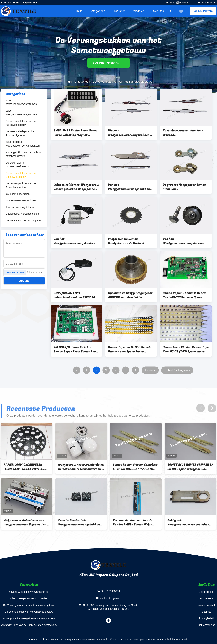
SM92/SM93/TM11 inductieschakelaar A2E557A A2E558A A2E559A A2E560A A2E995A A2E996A (74, 295)
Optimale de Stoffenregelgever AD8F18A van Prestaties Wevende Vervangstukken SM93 (131, 295)
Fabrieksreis (206, 598)
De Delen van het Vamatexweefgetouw (17, 165)
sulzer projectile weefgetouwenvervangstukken (23, 144)
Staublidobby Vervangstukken (22, 214)
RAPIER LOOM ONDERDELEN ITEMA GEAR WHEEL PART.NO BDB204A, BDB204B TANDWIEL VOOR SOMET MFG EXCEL (26, 467)
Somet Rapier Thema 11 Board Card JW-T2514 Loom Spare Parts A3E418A (184, 295)
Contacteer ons (206, 625)
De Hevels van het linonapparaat (24, 220)
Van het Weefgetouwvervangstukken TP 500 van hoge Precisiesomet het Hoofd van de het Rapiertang (131, 187)
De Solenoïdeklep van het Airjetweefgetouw (20, 133)
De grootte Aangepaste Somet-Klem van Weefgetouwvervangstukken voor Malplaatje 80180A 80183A (185, 187)
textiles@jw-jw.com (179, 3)
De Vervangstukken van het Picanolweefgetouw (21, 185)
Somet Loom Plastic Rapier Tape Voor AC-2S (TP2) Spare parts (186, 349)
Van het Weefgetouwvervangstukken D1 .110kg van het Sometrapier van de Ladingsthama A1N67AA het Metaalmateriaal (77, 241)
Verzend (24, 281)
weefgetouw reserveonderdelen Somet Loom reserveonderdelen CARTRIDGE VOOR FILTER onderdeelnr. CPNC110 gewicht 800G (81, 467)
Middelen (139, 11)
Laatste (150, 370)
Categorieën (97, 11)
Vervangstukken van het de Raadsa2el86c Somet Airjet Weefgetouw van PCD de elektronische (133, 522)
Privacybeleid (206, 618)
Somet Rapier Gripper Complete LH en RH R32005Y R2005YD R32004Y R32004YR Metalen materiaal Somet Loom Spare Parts (135, 467)
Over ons (158, 11)
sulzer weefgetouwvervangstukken (21, 113)
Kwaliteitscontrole (206, 605)
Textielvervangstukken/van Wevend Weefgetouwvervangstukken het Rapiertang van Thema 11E (185, 133)
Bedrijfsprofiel (206, 592)
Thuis (79, 11)
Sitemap (206, 612)
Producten (119, 11)
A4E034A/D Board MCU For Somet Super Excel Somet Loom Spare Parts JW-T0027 (76, 349)
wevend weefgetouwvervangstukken (21, 102)
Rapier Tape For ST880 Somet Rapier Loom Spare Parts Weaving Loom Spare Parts (129, 349)
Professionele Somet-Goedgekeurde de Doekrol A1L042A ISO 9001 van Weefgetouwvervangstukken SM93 (129, 241)
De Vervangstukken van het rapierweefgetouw (21, 123)
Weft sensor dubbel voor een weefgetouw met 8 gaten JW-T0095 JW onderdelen (25, 522)
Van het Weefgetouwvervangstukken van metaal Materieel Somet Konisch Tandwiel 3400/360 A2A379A (184, 241)
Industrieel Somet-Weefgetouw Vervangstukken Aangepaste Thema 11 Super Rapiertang (76, 187)
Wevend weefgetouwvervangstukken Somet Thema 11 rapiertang (129, 133)
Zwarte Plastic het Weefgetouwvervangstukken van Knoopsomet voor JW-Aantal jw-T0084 (79, 522)
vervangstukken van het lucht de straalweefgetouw (24, 154)
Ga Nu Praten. (203, 11)
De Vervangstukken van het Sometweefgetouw (21, 175)
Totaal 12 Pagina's (177, 370)
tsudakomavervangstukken (21, 200)
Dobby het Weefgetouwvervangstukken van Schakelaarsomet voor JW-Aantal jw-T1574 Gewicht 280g (190, 522)
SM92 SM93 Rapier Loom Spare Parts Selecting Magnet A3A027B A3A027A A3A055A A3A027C (75, 133)
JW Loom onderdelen (18, 194)
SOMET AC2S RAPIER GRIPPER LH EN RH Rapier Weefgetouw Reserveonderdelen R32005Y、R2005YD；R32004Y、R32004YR (190, 467)
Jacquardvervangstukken (20, 207)
